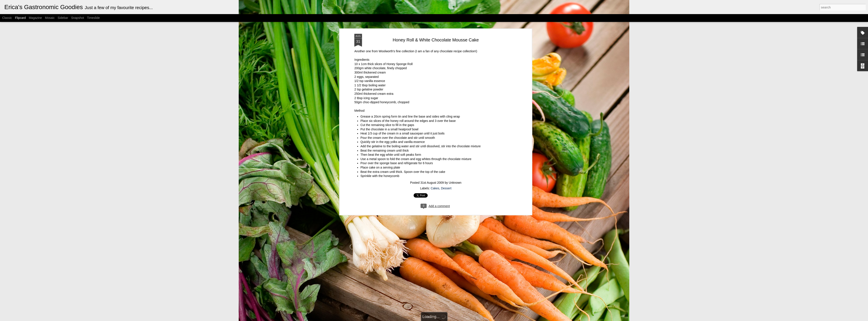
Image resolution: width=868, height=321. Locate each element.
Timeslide (93, 18)
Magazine (35, 18)
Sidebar (63, 18)
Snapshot (78, 18)
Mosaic (50, 18)
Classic (7, 18)
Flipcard (20, 18)
